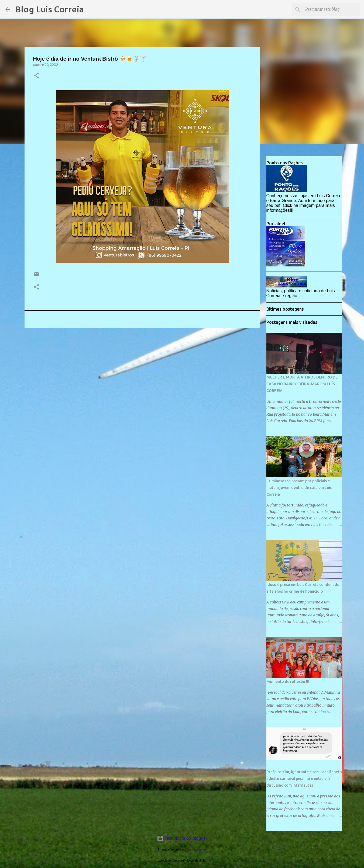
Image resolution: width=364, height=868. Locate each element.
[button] (36, 76)
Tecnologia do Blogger (182, 838)
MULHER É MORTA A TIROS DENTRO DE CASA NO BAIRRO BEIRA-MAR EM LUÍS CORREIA (302, 384)
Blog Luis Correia (49, 9)
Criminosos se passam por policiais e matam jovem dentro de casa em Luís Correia (299, 488)
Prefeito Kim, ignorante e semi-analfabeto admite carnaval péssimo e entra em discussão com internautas (304, 779)
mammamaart (197, 849)
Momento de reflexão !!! (288, 682)
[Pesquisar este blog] (331, 9)
